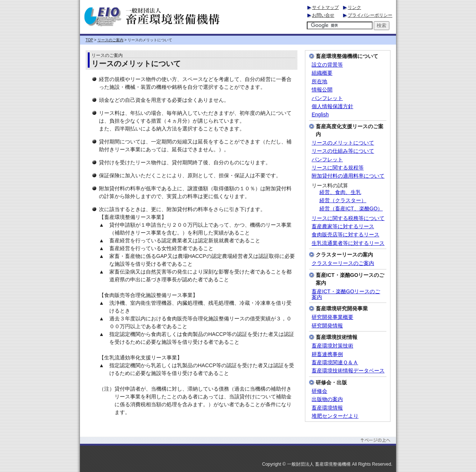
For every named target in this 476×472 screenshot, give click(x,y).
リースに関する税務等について (348, 218)
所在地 (319, 82)
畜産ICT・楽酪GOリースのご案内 (346, 294)
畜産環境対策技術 (332, 346)
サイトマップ (325, 7)
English (320, 115)
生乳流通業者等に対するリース (348, 243)
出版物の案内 (327, 399)
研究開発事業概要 (332, 317)
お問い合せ (323, 15)
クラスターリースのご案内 (343, 263)
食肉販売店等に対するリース (345, 235)
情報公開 (322, 90)
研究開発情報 (327, 326)
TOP (89, 40)
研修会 (319, 391)
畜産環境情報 (327, 408)
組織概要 (322, 73)
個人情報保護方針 (332, 106)
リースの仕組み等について (343, 151)
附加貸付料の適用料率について (348, 176)
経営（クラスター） (343, 201)
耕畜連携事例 (327, 354)
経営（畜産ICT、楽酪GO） (351, 209)
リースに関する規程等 (338, 168)
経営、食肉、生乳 (340, 192)
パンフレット (327, 98)
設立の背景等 (327, 65)
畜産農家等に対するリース (343, 227)
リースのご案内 (110, 40)
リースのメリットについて (343, 143)
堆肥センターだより (335, 416)
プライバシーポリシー (370, 15)
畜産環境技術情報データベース (348, 371)
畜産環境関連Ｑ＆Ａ (335, 363)
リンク (354, 7)
